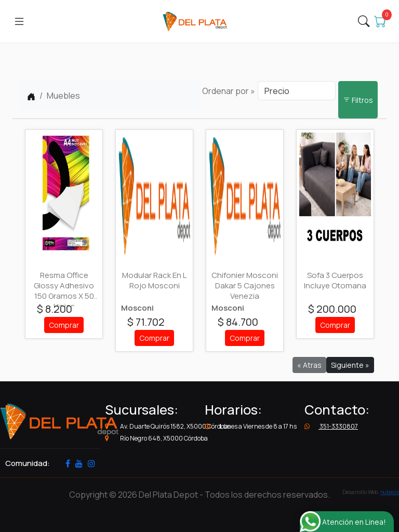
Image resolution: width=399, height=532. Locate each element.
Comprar (64, 325)
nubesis (390, 492)
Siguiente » (350, 365)
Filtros (358, 100)
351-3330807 (331, 426)
